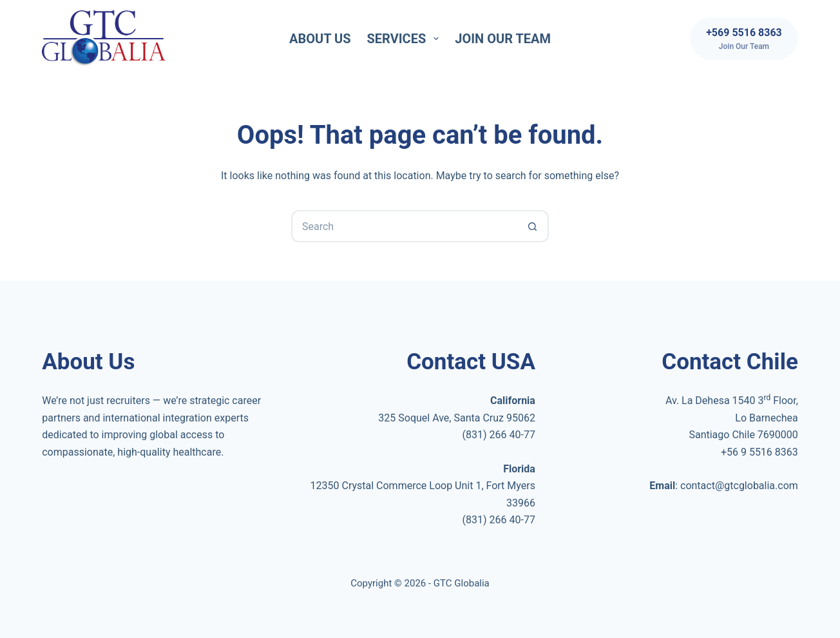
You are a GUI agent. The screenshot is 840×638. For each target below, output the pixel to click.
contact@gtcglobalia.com (739, 486)
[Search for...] (404, 226)
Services (406, 39)
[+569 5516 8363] (744, 39)
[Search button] (533, 226)
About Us (320, 39)
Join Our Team (503, 39)
